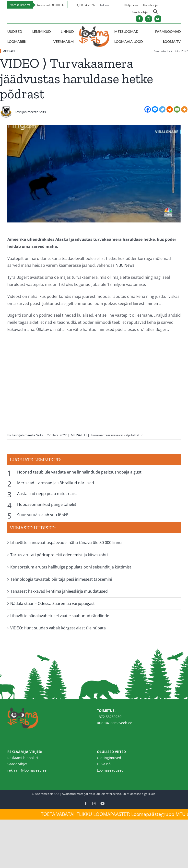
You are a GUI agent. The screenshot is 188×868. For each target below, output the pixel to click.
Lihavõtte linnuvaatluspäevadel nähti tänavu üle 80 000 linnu (66, 543)
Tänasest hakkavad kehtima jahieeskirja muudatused (59, 591)
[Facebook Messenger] (155, 109)
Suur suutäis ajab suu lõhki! (42, 515)
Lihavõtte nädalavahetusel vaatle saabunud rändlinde (60, 616)
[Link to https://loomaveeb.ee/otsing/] (155, 12)
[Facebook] (148, 109)
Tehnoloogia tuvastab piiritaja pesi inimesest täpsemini (61, 579)
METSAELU (10, 51)
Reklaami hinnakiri (23, 758)
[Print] (170, 109)
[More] (184, 109)
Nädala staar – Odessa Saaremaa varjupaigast (53, 603)
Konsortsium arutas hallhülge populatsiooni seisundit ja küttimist (71, 567)
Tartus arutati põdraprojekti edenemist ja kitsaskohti (59, 555)
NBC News (125, 265)
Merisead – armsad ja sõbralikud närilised (56, 483)
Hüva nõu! (105, 764)
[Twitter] (162, 109)
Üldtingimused (109, 758)
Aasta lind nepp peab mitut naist (47, 494)
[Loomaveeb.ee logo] (94, 28)
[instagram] (149, 19)
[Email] (177, 109)
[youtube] (158, 19)
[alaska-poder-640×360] (94, 177)
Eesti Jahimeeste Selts (30, 112)
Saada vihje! (17, 764)
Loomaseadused (110, 770)
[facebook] (139, 19)
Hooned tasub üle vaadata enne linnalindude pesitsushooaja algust (79, 472)
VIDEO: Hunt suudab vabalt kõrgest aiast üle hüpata (58, 628)
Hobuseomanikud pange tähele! (47, 504)
